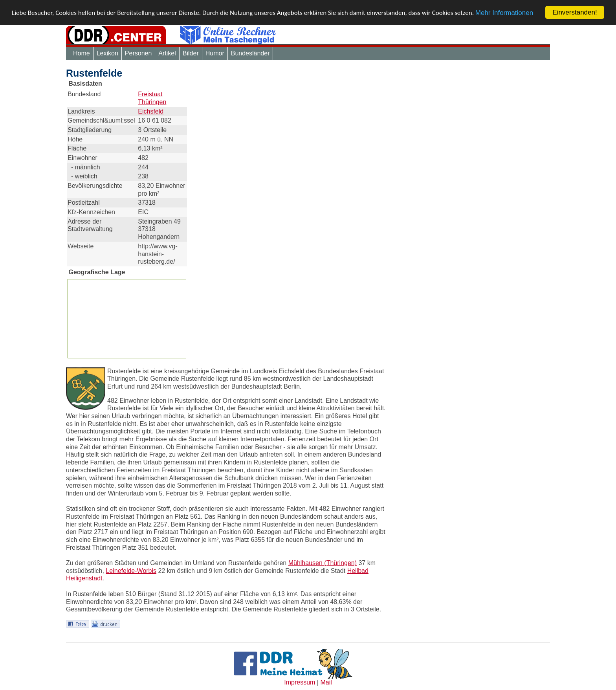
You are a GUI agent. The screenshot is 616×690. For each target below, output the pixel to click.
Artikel (167, 53)
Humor (215, 53)
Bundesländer (250, 53)
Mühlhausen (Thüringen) (323, 563)
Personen (138, 53)
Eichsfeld (151, 111)
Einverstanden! (575, 12)
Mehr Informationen (504, 13)
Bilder (191, 53)
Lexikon (107, 53)
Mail (326, 682)
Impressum (300, 682)
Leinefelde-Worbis (131, 571)
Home (82, 53)
